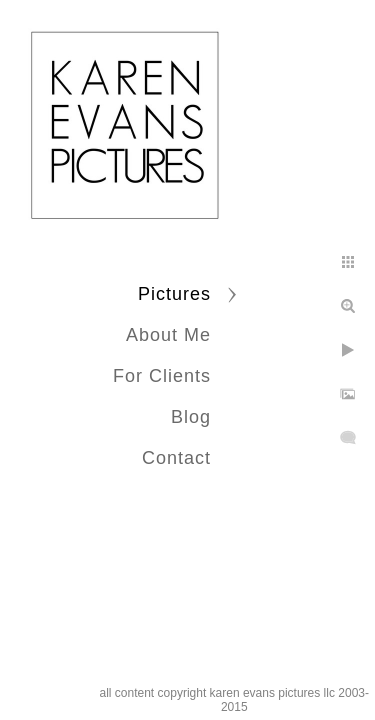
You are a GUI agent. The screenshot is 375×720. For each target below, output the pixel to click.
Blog (191, 417)
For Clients (162, 376)
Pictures (174, 294)
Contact (176, 458)
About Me (168, 335)
